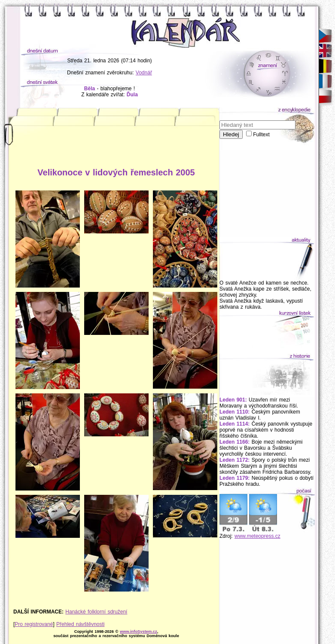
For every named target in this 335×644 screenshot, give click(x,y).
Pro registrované (34, 624)
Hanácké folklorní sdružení (96, 612)
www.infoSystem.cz (139, 632)
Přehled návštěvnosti (80, 624)
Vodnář (144, 73)
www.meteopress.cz (257, 536)
